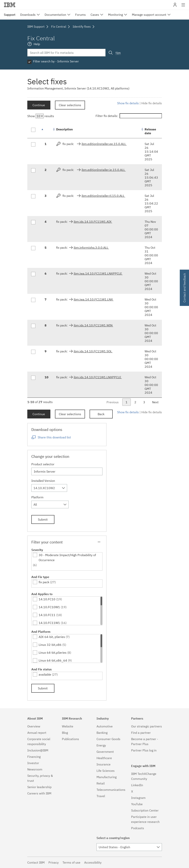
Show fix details (128, 103)
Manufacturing (107, 777)
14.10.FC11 (47, 615)
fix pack (44, 582)
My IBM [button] (175, 6)
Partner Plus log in (144, 750)
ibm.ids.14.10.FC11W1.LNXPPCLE (98, 377)
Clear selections (70, 105)
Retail (101, 783)
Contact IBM (36, 862)
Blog (65, 733)
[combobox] (49, 488)
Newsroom (35, 769)
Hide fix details (152, 103)
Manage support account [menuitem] (149, 15)
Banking (102, 733)
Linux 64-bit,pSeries (53, 653)
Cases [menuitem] (95, 15)
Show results (41, 116)
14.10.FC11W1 (49, 623)
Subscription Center (145, 810)
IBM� (10, 5)
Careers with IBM (39, 793)
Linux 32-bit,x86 (50, 645)
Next (155, 402)
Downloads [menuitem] (28, 15)
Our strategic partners (147, 726)
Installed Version (43, 481)
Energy (101, 745)
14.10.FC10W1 (49, 607)
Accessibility (93, 862)
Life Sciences (106, 771)
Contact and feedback (184, 288)
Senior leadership (39, 787)
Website (68, 726)
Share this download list (54, 437)
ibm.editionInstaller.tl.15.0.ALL (103, 196)
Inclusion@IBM (38, 750)
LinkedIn (137, 785)
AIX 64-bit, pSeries (52, 637)
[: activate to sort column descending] (47, 131)
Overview (34, 726)
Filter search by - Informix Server (56, 61)
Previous (113, 402)
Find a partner (141, 733)
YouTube (137, 804)
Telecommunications (111, 790)
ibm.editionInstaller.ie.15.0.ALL (104, 170)
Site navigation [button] (183, 7)
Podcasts (138, 828)
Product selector (43, 464)
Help (37, 44)
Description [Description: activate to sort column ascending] (65, 129)
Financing (34, 757)
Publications (70, 739)
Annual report (37, 733)
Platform (37, 497)
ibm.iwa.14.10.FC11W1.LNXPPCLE (98, 273)
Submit (43, 519)
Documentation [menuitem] (55, 15)
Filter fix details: (129, 116)
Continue (39, 105)
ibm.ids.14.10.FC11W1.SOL (93, 351)
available (45, 674)
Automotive (105, 726)
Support (10, 15)
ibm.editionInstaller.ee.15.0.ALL (104, 144)
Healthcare (104, 758)
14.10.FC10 (47, 599)
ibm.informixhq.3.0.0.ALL (91, 248)
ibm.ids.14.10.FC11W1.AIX (93, 222)
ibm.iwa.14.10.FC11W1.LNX (94, 299)
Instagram (138, 798)
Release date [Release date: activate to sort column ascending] (150, 131)
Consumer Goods (108, 739)
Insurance (104, 764)
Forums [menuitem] (80, 15)
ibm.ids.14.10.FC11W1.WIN (93, 325)
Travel (101, 796)
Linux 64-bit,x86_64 (53, 660)
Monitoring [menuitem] (115, 15)
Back (101, 414)
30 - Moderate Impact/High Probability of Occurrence (67, 557)
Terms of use (71, 862)
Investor (33, 763)
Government (105, 752)
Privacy (54, 862)
